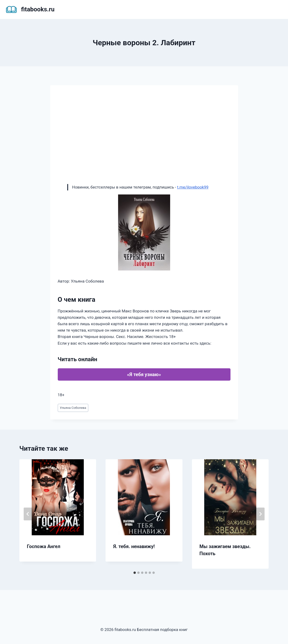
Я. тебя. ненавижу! (134, 546)
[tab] (135, 573)
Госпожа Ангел (44, 546)
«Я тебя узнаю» (144, 374)
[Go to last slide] (28, 514)
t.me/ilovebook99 (193, 187)
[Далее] (260, 514)
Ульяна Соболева (73, 408)
